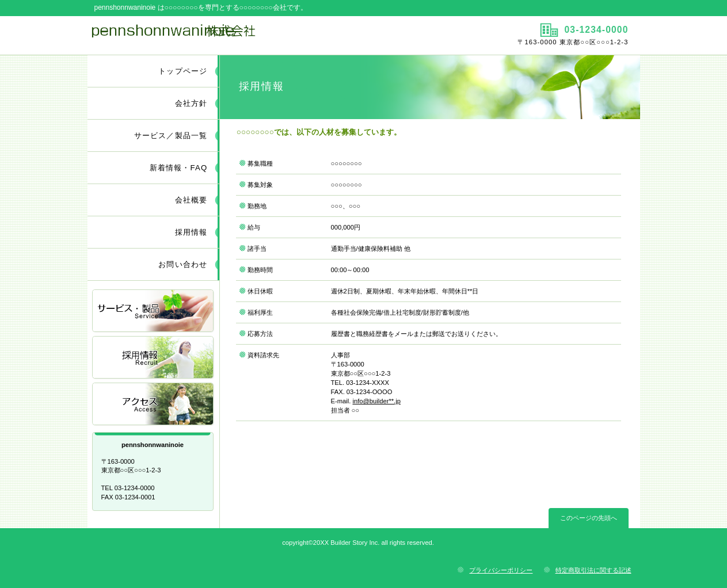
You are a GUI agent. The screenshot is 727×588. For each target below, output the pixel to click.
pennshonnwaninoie (224, 35)
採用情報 (154, 358)
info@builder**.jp (376, 401)
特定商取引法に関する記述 (593, 570)
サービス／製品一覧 (154, 312)
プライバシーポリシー (501, 570)
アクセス (154, 405)
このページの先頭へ (589, 518)
